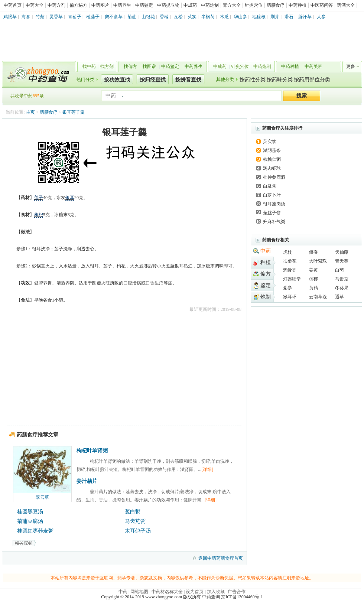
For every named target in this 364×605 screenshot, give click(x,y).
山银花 (148, 17)
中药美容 (313, 66)
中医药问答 (322, 5)
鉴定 (266, 285)
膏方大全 (232, 5)
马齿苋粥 (135, 521)
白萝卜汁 (272, 195)
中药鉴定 (144, 5)
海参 (26, 17)
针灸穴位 (254, 5)
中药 (266, 251)
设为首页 (195, 592)
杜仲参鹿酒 (274, 177)
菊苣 (132, 17)
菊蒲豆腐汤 (30, 521)
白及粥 (270, 186)
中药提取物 (168, 5)
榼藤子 (93, 17)
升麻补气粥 (274, 222)
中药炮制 (210, 5)
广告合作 (237, 592)
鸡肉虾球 (272, 168)
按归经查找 (153, 80)
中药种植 (298, 5)
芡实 (192, 17)
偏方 (266, 274)
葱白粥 (133, 512)
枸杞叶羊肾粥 (92, 451)
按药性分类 (253, 80)
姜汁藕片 (87, 481)
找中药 (89, 66)
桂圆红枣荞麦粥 (35, 531)
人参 (321, 17)
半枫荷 (208, 17)
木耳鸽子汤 (138, 531)
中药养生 (122, 5)
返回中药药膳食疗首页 (221, 558)
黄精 (313, 288)
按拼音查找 (188, 80)
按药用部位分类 (312, 80)
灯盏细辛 (292, 279)
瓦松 (178, 17)
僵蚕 (313, 252)
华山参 (240, 17)
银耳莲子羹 (74, 112)
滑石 (289, 17)
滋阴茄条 (272, 150)
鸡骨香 (290, 270)
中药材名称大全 (167, 592)
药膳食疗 (276, 5)
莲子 (39, 198)
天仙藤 (342, 252)
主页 (30, 112)
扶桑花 (290, 261)
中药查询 (38, 74)
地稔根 (259, 17)
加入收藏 (216, 592)
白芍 (339, 270)
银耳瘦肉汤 (274, 204)
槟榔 (313, 279)
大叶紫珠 (318, 261)
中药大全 (35, 5)
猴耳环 (290, 297)
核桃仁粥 (272, 159)
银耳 (70, 198)
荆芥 (275, 17)
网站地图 (139, 592)
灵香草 (56, 17)
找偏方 (130, 66)
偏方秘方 (78, 5)
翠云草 (42, 497)
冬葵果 (342, 288)
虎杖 (287, 252)
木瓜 (224, 17)
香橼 (164, 17)
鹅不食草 (114, 17)
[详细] (207, 469)
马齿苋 (342, 279)
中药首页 (13, 5)
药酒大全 (346, 5)
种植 (266, 262)
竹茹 (40, 17)
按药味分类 (280, 80)
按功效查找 (117, 80)
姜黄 (313, 270)
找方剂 (107, 66)
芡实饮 (270, 142)
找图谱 (149, 66)
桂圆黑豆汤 (30, 512)
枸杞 (39, 215)
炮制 (266, 297)
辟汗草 (305, 17)
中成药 (190, 5)
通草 (339, 297)
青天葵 (342, 261)
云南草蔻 (318, 297)
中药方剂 (56, 5)
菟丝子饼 (272, 213)
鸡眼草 (10, 17)
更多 (351, 66)
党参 (287, 288)
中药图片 (100, 5)
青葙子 (75, 17)
